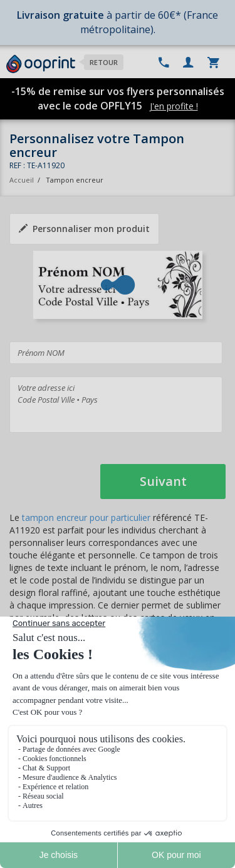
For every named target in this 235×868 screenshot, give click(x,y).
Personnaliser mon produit (84, 229)
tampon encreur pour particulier (86, 517)
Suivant (163, 481)
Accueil (22, 180)
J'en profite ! (174, 106)
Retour (104, 62)
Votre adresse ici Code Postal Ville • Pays (116, 405)
